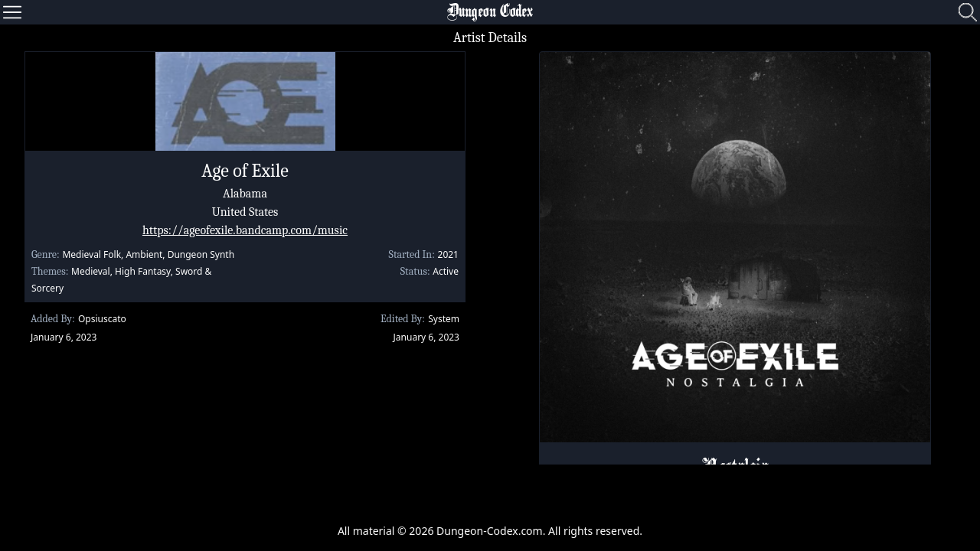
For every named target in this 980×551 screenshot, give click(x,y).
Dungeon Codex (490, 12)
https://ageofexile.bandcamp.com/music (245, 230)
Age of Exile (245, 171)
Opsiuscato (102, 319)
